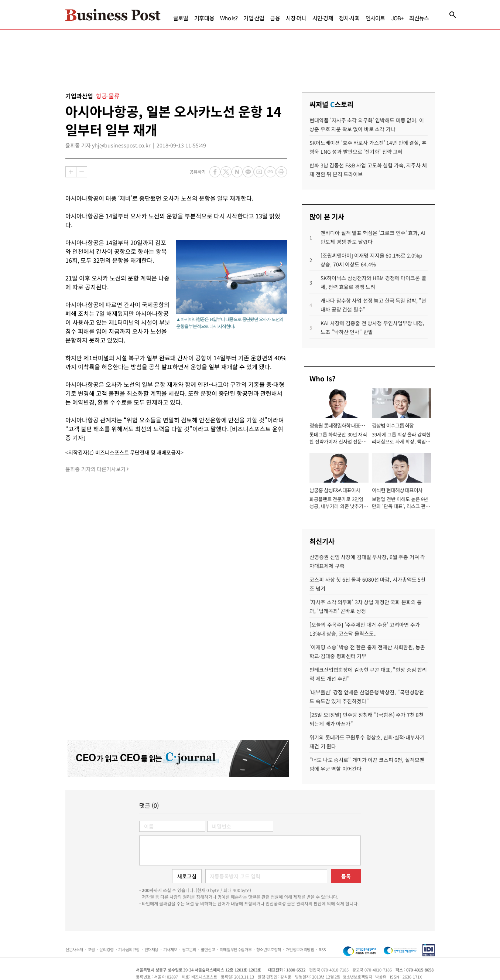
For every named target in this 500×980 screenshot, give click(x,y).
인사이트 (375, 18)
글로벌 (181, 18)
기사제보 (170, 949)
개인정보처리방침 (300, 949)
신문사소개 (74, 949)
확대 (71, 172)
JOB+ (397, 18)
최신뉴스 (419, 18)
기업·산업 (254, 18)
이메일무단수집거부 (236, 949)
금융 (275, 18)
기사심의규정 (129, 949)
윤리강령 (106, 949)
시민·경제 (323, 18)
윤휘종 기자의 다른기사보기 (95, 469)
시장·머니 (296, 18)
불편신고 (208, 949)
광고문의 (189, 949)
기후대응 (204, 18)
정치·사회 (349, 18)
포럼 (91, 949)
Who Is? (229, 18)
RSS (322, 949)
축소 (82, 172)
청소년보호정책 (269, 949)
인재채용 (151, 949)
